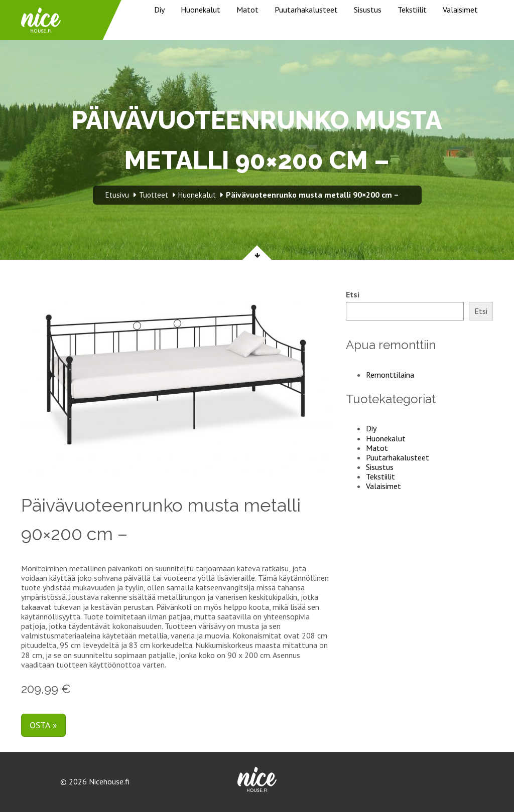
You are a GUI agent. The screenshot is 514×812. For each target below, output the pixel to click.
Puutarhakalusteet (306, 10)
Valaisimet (460, 10)
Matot (247, 10)
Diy (159, 10)
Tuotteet (154, 195)
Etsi (353, 295)
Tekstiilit (412, 10)
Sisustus (368, 10)
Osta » (43, 725)
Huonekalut (201, 10)
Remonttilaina (390, 375)
